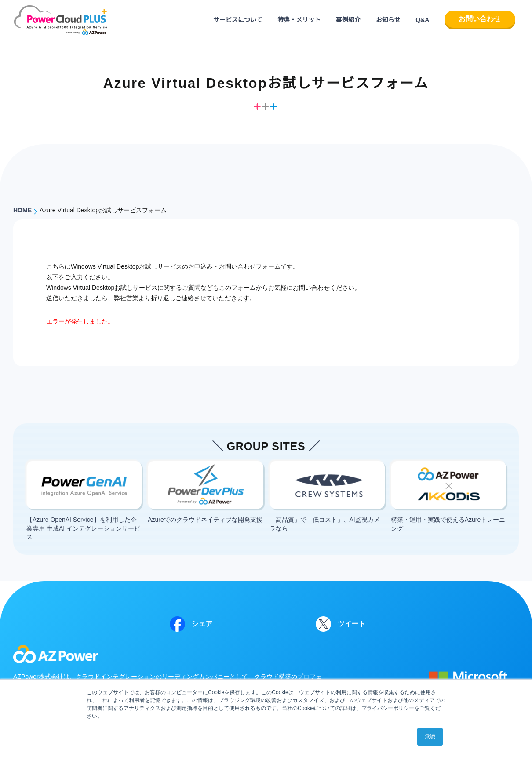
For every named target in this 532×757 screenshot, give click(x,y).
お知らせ (388, 20)
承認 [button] (430, 737)
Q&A (422, 20)
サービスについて (238, 20)
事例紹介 (348, 20)
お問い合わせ (480, 19)
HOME (22, 210)
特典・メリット (299, 20)
